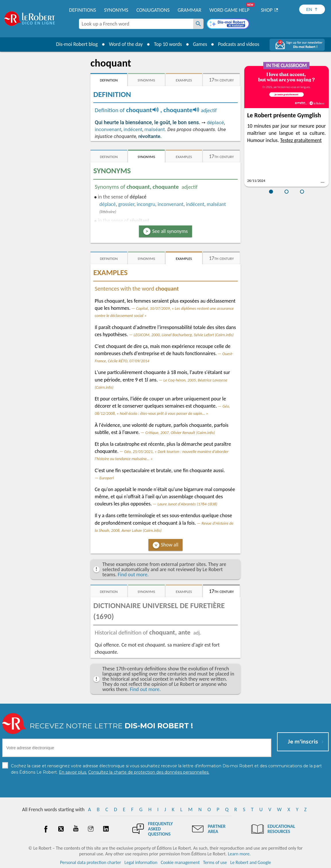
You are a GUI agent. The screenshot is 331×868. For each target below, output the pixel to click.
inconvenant (108, 129)
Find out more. (133, 575)
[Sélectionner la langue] (312, 9)
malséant (155, 129)
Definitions (83, 10)
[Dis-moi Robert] (228, 24)
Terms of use (215, 862)
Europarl (107, 478)
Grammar (190, 10)
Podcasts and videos (239, 44)
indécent (133, 129)
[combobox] (136, 24)
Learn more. (239, 854)
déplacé (215, 122)
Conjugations (153, 10)
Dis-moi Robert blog (76, 44)
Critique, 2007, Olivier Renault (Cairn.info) (180, 433)
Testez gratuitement (301, 140)
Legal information (141, 862)
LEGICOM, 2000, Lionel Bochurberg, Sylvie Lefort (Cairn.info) (183, 335)
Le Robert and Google (251, 862)
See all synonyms (170, 231)
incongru (146, 204)
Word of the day (125, 44)
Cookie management (180, 862)
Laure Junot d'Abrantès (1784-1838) (187, 504)
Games (200, 44)
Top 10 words (167, 44)
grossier (126, 204)
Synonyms (116, 10)
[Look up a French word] (198, 24)
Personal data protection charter (91, 862)
